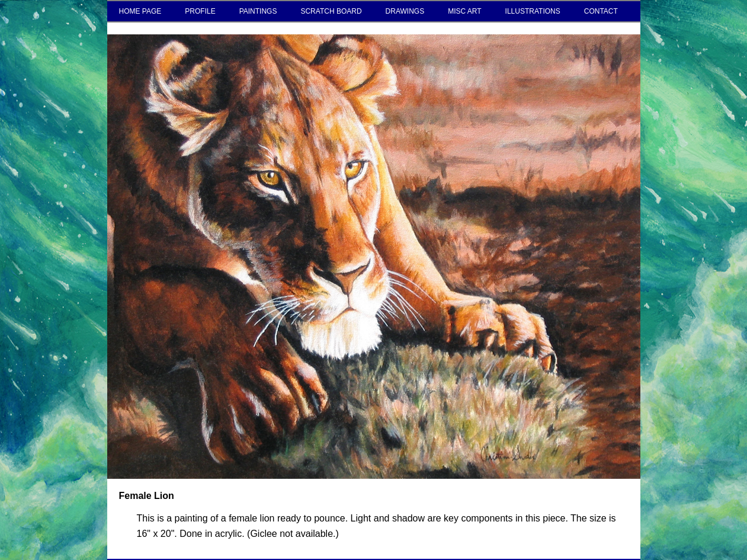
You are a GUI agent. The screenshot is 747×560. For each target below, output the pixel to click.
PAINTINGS (258, 11)
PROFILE (200, 11)
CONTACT (601, 11)
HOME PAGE (140, 11)
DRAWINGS (405, 11)
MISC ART (464, 11)
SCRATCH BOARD (331, 11)
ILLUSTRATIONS (533, 11)
